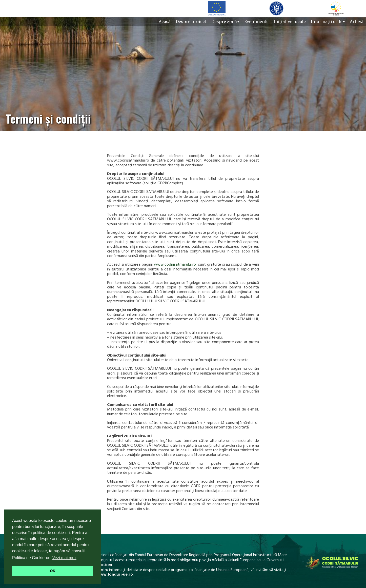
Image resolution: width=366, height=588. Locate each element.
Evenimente (256, 22)
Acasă (165, 22)
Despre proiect (191, 22)
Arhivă (357, 22)
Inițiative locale (290, 22)
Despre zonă (225, 22)
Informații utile (328, 22)
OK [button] (53, 571)
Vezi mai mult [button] (64, 558)
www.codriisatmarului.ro (175, 265)
